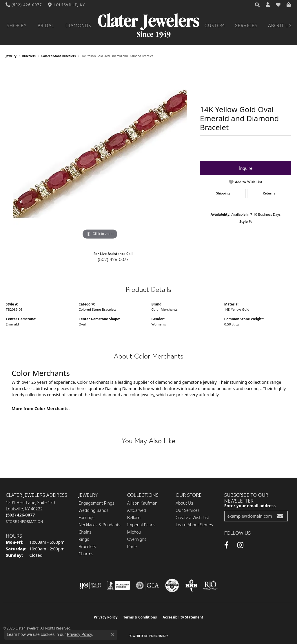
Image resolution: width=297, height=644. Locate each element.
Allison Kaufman (142, 503)
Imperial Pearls (141, 525)
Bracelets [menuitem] (87, 546)
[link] (24, 5)
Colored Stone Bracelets (59, 56)
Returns (269, 193)
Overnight (137, 539)
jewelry (11, 56)
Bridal (46, 26)
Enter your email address (250, 506)
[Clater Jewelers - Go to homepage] (149, 26)
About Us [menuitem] (184, 503)
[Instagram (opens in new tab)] (240, 545)
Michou (134, 532)
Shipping (223, 193)
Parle (132, 546)
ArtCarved (137, 510)
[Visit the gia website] (147, 585)
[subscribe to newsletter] (280, 516)
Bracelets (29, 56)
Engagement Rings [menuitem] (96, 503)
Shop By (17, 26)
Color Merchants (165, 309)
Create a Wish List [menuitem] (192, 517)
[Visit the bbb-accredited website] (119, 585)
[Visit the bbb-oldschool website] (191, 585)
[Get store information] (24, 522)
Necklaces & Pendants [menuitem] (99, 525)
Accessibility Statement (183, 617)
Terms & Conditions (140, 617)
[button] (258, 5)
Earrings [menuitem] (86, 517)
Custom (215, 26)
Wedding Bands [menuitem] (93, 510)
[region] (100, 154)
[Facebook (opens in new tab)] (226, 545)
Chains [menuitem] (85, 532)
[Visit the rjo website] (210, 585)
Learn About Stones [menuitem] (194, 525)
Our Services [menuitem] (187, 510)
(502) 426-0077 (113, 259)
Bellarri (134, 517)
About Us (280, 26)
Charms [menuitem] (86, 554)
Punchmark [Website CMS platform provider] (159, 636)
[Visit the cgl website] (172, 585)
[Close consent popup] (113, 635)
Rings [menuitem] (84, 539)
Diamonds (78, 26)
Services (246, 26)
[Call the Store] (20, 515)
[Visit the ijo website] (90, 585)
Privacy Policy (106, 617)
